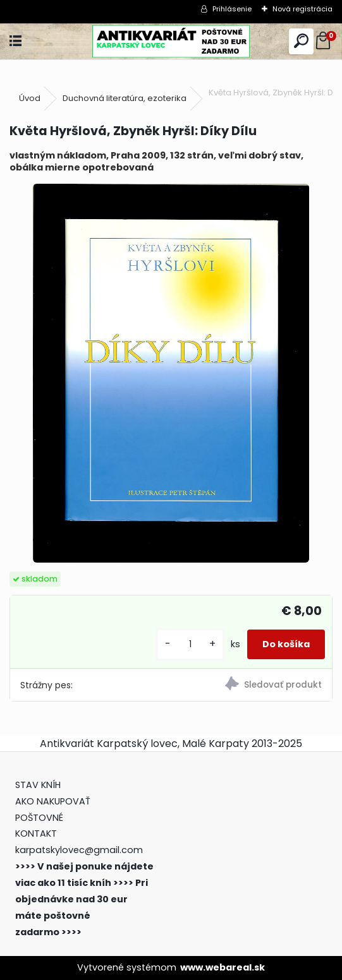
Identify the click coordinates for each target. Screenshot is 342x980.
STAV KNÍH (39, 785)
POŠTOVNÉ (39, 818)
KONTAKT (36, 834)
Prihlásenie (232, 9)
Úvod (30, 98)
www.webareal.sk (223, 967)
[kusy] (190, 644)
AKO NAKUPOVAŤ (53, 801)
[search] (301, 41)
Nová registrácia (302, 9)
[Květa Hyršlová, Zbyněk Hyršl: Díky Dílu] (171, 373)
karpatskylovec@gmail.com (79, 850)
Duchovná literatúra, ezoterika (125, 98)
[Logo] (171, 41)
